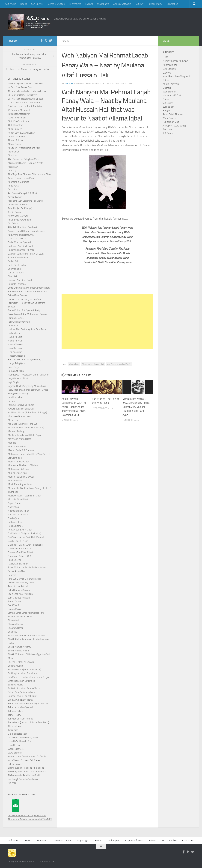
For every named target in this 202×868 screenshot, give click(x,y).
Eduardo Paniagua (17, 284)
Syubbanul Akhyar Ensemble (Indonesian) (28, 704)
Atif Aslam (13, 223)
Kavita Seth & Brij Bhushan (21, 409)
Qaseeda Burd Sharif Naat (20, 552)
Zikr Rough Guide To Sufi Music (23, 779)
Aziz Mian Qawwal (17, 239)
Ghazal (166, 99)
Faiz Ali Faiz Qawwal (18, 295)
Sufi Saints (37, 4)
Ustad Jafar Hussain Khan (20, 741)
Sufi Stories (169, 69)
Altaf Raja (12, 171)
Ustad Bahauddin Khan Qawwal (23, 738)
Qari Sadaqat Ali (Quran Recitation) (24, 533)
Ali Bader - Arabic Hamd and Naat (24, 148)
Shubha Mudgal (16, 666)
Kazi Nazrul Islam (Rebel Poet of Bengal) (27, 413)
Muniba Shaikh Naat (18, 473)
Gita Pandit (13, 326)
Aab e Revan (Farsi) (17, 118)
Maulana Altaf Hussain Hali (93, 364)
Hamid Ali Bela (15, 337)
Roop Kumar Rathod (18, 586)
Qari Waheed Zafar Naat (19, 549)
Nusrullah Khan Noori (18, 515)
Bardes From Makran (18, 258)
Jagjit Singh (13, 382)
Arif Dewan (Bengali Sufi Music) (23, 193)
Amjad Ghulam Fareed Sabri (21, 178)
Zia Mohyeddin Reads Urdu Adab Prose (27, 772)
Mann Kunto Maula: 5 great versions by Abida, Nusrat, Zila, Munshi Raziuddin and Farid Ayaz (136, 407)
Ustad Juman (14, 745)
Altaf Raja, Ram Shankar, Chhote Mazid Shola (30, 174)
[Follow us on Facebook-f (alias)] (42, 40)
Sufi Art (140, 4)
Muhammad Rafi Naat (19, 469)
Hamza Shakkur (16, 344)
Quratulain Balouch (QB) (19, 556)
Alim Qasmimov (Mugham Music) (24, 159)
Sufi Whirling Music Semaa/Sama (24, 688)
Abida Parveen (15, 129)
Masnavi (167, 88)
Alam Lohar (13, 152)
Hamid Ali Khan (15, 341)
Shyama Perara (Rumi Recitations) (24, 670)
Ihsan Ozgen (14, 367)
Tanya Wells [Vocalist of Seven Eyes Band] (28, 722)
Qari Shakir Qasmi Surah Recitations (25, 545)
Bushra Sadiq (14, 269)
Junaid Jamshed (15, 397)
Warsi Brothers (15, 753)
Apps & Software (122, 4)
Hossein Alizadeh (16, 356)
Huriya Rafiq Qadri (17, 363)
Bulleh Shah (168, 107)
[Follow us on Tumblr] (46, 40)
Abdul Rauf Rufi (15, 125)
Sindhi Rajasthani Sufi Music (21, 681)
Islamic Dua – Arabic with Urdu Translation (28, 375)
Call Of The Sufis (16, 273)
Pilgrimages (75, 4)
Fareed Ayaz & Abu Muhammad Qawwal (28, 314)
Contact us (172, 4)
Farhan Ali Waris (16, 318)
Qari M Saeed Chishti (18, 541)
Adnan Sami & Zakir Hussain (22, 133)
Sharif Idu (13, 632)
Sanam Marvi (14, 609)
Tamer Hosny (15, 715)
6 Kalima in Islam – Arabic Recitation (25, 106)
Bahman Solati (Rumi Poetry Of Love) (26, 254)
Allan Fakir (13, 167)
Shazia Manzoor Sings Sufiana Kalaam (26, 636)
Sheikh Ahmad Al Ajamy (19, 647)
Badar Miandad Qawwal (19, 242)
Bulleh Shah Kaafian (17, 265)
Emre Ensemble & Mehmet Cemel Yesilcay (29, 288)
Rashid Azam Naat (17, 571)
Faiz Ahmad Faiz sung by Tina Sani (25, 299)
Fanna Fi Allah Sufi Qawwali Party (24, 310)
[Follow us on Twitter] (50, 40)
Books (24, 4)
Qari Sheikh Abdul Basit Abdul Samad (26, 537)
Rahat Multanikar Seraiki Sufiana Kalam (27, 567)
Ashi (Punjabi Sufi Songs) (20, 208)
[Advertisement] (107, 322)
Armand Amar (15, 197)
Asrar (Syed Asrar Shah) (19, 220)
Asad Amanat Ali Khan (19, 205)
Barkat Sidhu (14, 261)
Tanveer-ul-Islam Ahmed (20, 719)
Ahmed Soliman (16, 140)
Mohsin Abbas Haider (18, 462)
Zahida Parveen (15, 764)
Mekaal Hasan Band (18, 447)
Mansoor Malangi (16, 431)
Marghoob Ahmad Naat (19, 439)
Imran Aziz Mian (16, 371)
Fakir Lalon (168, 129)
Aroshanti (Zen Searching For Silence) (26, 201)
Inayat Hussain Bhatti (18, 378)
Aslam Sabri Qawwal (18, 216)
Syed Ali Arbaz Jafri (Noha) (20, 700)
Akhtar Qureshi (15, 144)
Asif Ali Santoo (15, 212)
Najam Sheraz (15, 503)
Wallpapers (103, 4)
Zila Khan (12, 783)
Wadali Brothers (16, 749)
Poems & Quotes (56, 4)
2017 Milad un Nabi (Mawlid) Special (25, 99)
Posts (65, 41)
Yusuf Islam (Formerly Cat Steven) (25, 760)
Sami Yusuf (13, 605)
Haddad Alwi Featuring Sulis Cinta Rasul (27, 329)
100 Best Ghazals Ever (19, 114)
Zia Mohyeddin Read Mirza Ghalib (24, 775)
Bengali (166, 111)
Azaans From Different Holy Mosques (26, 231)
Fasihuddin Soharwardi (19, 322)
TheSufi (69, 84)
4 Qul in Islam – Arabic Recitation (24, 103)
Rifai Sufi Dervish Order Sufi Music (25, 579)
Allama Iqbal (74, 364)
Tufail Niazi (13, 730)
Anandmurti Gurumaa (18, 182)
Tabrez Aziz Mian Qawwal (20, 707)
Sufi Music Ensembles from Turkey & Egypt (29, 677)
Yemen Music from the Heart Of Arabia (27, 756)
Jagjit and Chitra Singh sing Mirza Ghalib (27, 386)
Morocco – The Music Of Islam (23, 465)
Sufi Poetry (168, 133)
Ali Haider (13, 155)
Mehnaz (12, 443)
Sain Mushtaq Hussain (19, 598)
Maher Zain (13, 420)
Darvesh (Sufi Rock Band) (20, 280)
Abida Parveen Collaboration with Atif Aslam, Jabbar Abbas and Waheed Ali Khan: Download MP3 (74, 407)
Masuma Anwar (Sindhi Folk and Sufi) (26, 428)
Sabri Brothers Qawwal (19, 590)
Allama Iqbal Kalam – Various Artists (25, 163)
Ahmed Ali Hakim (16, 137)
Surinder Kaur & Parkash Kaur (22, 696)
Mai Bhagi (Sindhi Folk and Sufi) (23, 424)
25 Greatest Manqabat (19, 110)
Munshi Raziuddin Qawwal (21, 477)
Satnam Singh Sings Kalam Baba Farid (26, 613)
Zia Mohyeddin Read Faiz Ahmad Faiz (26, 768)
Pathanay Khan (15, 522)
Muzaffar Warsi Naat (18, 499)
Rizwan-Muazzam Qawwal (21, 583)
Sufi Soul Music (15, 685)
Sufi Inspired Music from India (22, 673)
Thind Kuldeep (15, 726)
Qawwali (167, 73)
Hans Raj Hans (15, 348)
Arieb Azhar (14, 186)
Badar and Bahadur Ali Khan (21, 250)
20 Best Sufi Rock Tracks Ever (22, 95)
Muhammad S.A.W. (172, 95)
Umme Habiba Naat (18, 734)
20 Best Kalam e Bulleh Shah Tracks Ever (28, 91)
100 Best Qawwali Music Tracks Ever (26, 84)
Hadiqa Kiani (14, 333)
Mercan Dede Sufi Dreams (21, 450)
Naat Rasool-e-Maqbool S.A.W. (119, 364)
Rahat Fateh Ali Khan (18, 564)
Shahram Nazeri (16, 628)
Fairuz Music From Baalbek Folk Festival (27, 292)
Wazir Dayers (169, 118)
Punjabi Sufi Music (171, 122)
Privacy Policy (155, 4)
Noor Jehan (13, 507)
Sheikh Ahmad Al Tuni (19, 651)
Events (89, 4)
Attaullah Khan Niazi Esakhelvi (22, 227)
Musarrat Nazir (15, 481)
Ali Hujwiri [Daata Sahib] (174, 126)
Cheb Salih (13, 276)
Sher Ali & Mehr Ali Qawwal (21, 662)
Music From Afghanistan (20, 484)
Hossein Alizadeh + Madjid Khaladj (24, 360)
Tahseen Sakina (16, 711)
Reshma (12, 575)
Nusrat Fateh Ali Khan (18, 511)
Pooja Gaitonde (15, 526)
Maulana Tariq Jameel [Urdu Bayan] (25, 435)
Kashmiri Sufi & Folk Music (21, 405)
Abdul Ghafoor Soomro (19, 121)
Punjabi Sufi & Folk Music (20, 530)
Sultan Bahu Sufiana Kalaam (21, 692)
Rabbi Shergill (15, 560)
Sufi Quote (168, 103)
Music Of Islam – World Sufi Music (25, 496)
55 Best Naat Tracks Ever (20, 87)
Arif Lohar (13, 189)
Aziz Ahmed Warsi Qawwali (21, 235)
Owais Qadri (14, 518)
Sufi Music (11, 4)
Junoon (11, 401)
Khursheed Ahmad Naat (20, 416)
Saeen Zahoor (15, 602)
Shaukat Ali (13, 620)
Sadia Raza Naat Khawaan (20, 594)
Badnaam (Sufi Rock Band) (21, 246)
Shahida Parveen (16, 624)
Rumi (166, 57)
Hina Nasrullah (15, 352)
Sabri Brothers (170, 92)
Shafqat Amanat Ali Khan (20, 617)
